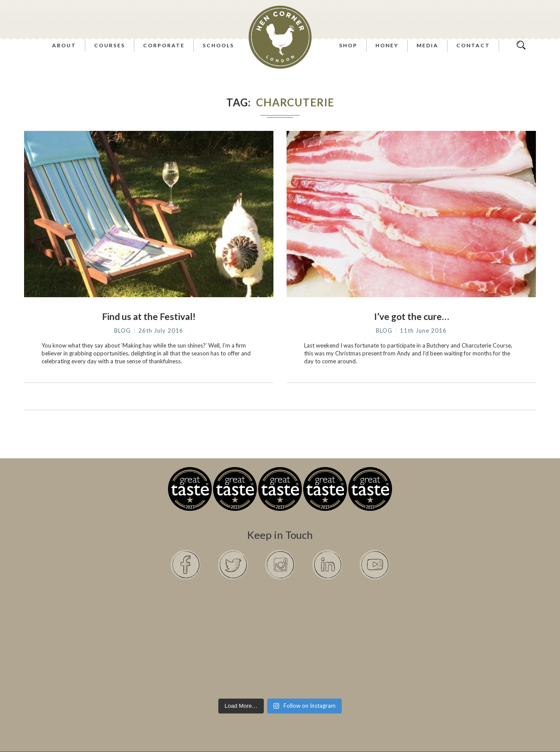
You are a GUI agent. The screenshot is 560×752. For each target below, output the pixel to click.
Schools (218, 45)
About (64, 45)
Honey (387, 45)
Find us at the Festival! (149, 316)
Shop (348, 45)
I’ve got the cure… (411, 316)
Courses (110, 45)
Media (427, 45)
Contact (473, 45)
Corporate (164, 45)
